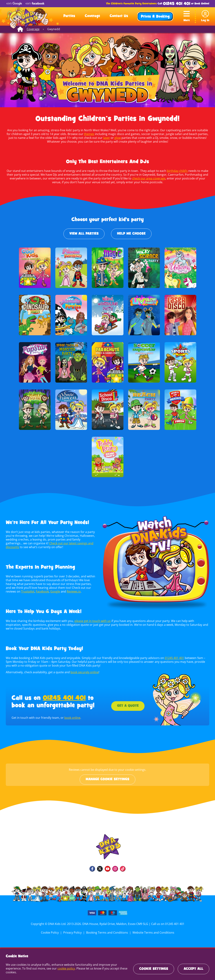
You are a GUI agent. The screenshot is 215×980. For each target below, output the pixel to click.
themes (83, 134)
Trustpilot (17, 591)
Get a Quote (128, 706)
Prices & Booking (155, 17)
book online (72, 718)
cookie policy (66, 968)
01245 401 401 (177, 4)
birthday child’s (176, 171)
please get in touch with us (92, 621)
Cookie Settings (154, 969)
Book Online (201, 4)
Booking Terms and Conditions (107, 933)
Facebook (31, 591)
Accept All (193, 969)
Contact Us (119, 16)
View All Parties (84, 234)
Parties (69, 16)
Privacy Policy (73, 933)
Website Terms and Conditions (153, 933)
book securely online (84, 672)
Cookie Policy (51, 933)
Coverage (92, 16)
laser (95, 138)
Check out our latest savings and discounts (60, 543)
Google (44, 591)
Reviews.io (62, 591)
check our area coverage (144, 178)
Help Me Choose (131, 234)
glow (106, 138)
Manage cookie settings (107, 779)
